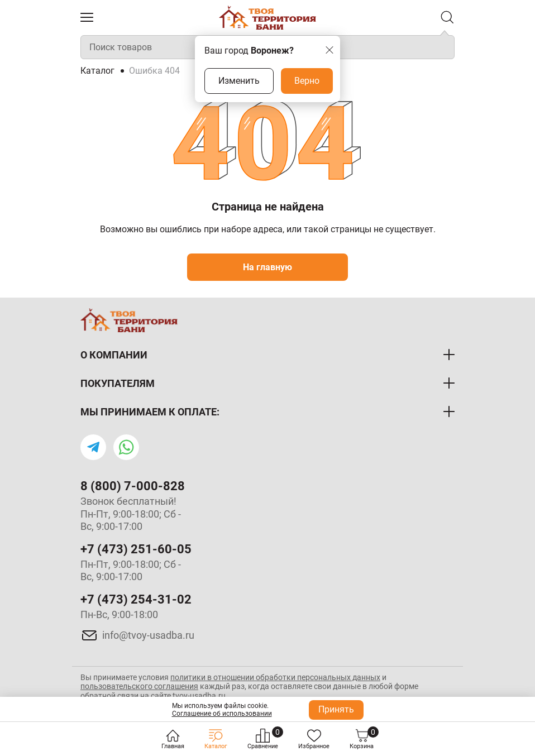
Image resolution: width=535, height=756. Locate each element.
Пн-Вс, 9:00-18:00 (119, 614)
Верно (307, 81)
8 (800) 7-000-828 (133, 486)
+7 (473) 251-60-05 (136, 549)
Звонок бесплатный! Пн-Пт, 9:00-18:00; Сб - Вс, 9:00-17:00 (131, 514)
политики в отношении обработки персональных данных (275, 677)
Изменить (239, 81)
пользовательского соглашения (139, 686)
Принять (336, 709)
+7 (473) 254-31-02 (136, 599)
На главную (267, 267)
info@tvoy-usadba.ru (148, 635)
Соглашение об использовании (222, 714)
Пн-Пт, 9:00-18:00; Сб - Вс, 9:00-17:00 (131, 571)
